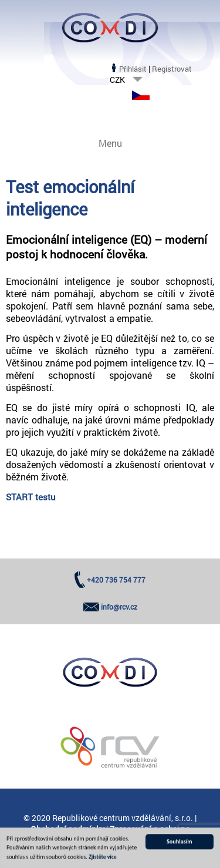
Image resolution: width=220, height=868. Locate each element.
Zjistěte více (102, 859)
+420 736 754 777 (116, 580)
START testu (31, 497)
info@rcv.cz (119, 607)
